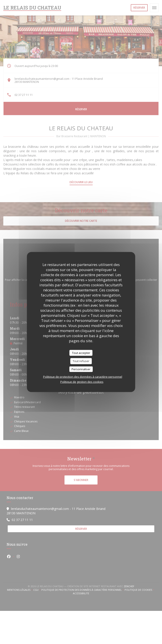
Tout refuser (81, 361)
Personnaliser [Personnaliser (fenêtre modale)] (81, 369)
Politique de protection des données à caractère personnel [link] (83, 377)
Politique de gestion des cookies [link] (82, 382)
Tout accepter (81, 353)
